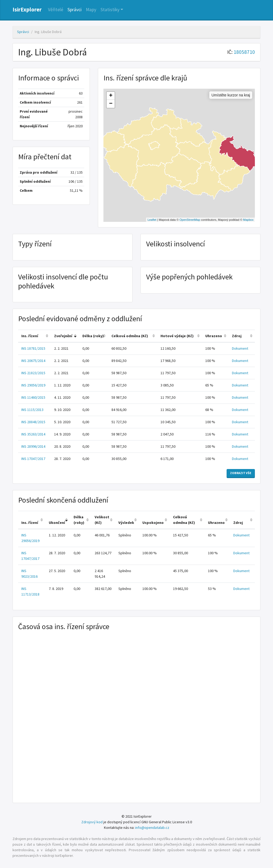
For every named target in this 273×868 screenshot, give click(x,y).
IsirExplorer (27, 10)
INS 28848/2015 (33, 422)
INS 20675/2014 (33, 361)
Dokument (240, 348)
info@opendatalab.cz (152, 828)
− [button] (111, 104)
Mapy (91, 10)
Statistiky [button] (110, 10)
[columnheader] (35, 336)
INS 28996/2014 (33, 446)
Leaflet (152, 220)
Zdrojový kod (92, 822)
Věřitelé (56, 10)
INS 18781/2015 (33, 348)
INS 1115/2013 (32, 410)
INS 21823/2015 (33, 373)
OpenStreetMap (190, 220)
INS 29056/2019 (33, 385)
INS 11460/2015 (33, 397)
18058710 (244, 52)
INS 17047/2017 (33, 459)
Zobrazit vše (241, 473)
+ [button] (111, 96)
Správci (75, 10)
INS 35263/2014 (33, 434)
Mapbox (248, 220)
